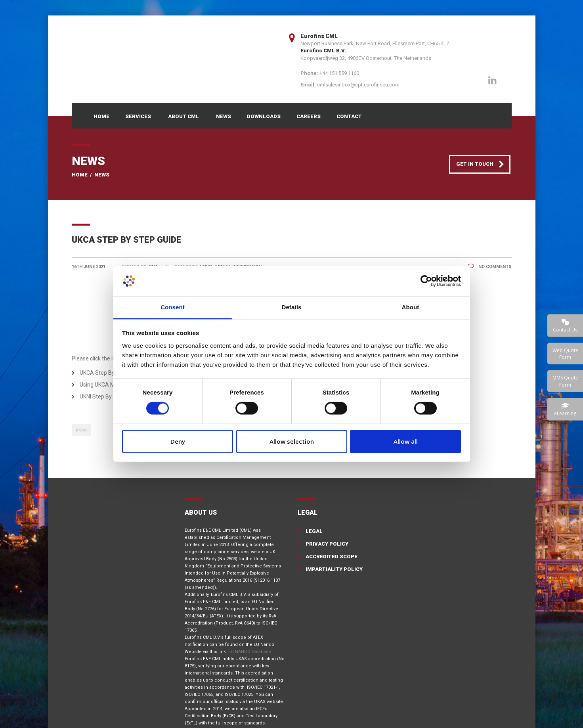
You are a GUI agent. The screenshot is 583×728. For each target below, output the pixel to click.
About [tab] (411, 307)
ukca (81, 430)
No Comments (490, 267)
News (224, 116)
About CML (184, 116)
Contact (349, 116)
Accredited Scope (332, 557)
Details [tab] (292, 307)
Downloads (264, 116)
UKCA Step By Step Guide (111, 373)
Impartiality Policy (334, 569)
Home (101, 116)
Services (138, 116)
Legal (314, 531)
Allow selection (292, 441)
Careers (309, 116)
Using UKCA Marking (105, 385)
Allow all (406, 441)
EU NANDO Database (250, 652)
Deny (178, 441)
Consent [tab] (173, 307)
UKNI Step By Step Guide (110, 397)
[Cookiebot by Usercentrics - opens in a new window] (426, 281)
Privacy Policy (327, 544)
